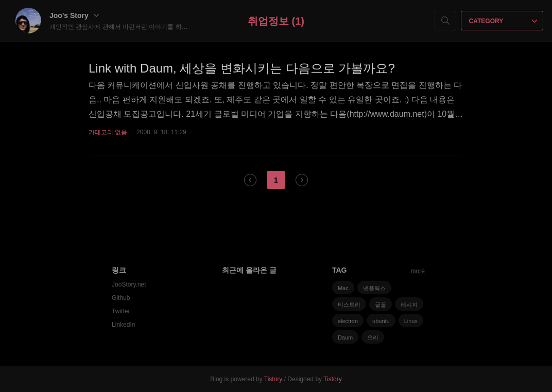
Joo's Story (74, 15)
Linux (411, 321)
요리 (373, 337)
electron (348, 321)
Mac (343, 288)
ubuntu (381, 321)
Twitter (121, 311)
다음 (302, 180)
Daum (345, 337)
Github (121, 298)
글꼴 (381, 305)
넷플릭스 (374, 288)
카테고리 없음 (108, 132)
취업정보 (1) (276, 21)
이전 (250, 180)
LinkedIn (123, 325)
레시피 (409, 305)
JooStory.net (129, 284)
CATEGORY (503, 21)
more (418, 271)
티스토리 (349, 305)
